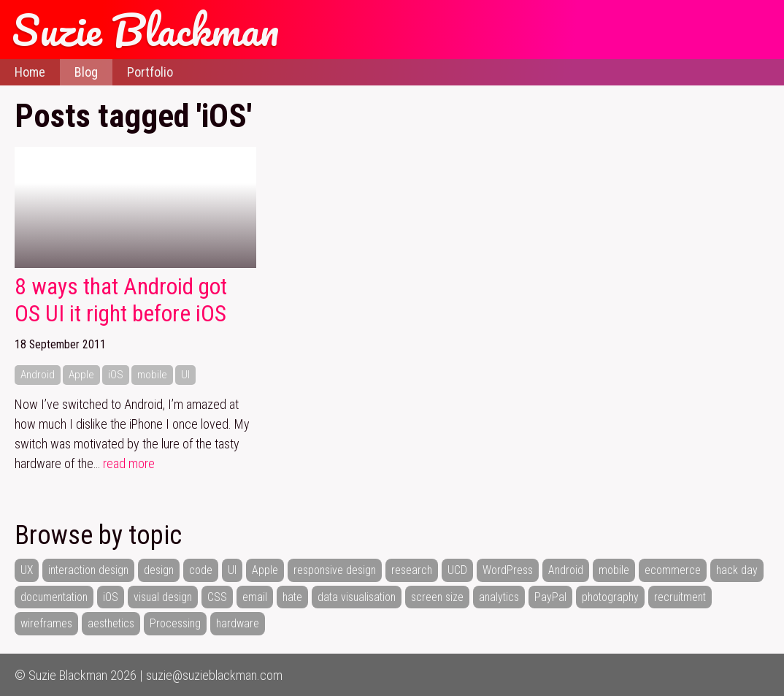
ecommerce (673, 570)
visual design (163, 597)
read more (129, 463)
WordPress (508, 570)
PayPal (550, 597)
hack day (737, 570)
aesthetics (111, 623)
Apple (81, 375)
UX (27, 570)
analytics (499, 597)
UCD (457, 570)
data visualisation (357, 597)
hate (292, 597)
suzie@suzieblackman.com (214, 675)
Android (38, 375)
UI (185, 375)
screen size (437, 597)
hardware (238, 623)
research (412, 570)
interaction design (88, 570)
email (255, 597)
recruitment (680, 597)
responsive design (335, 570)
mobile (152, 375)
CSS (217, 597)
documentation (54, 597)
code (201, 570)
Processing (175, 623)
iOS (116, 375)
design (159, 570)
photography (610, 597)
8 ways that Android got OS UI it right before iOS (121, 301)
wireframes (46, 623)
